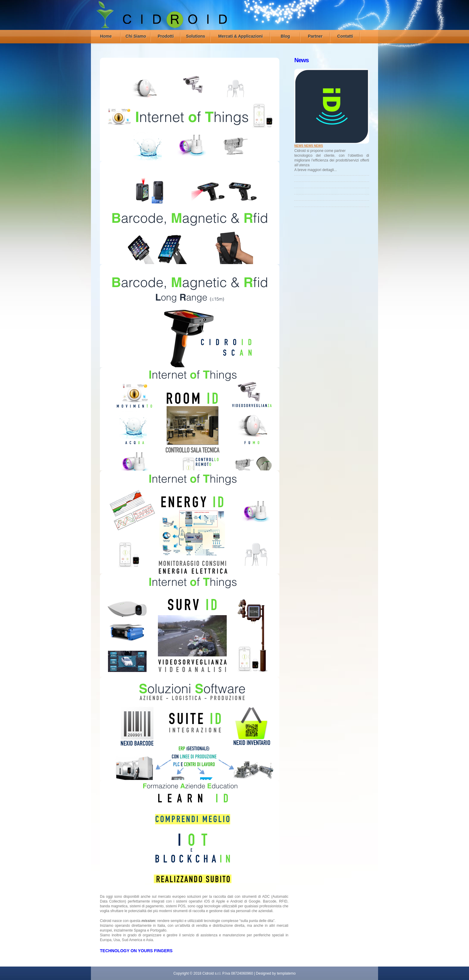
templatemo (286, 973)
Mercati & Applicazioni (241, 36)
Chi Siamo (136, 36)
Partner (315, 36)
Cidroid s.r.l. (212, 973)
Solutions (196, 36)
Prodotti (166, 36)
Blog (285, 36)
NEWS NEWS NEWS (309, 146)
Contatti (345, 36)
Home (106, 36)
